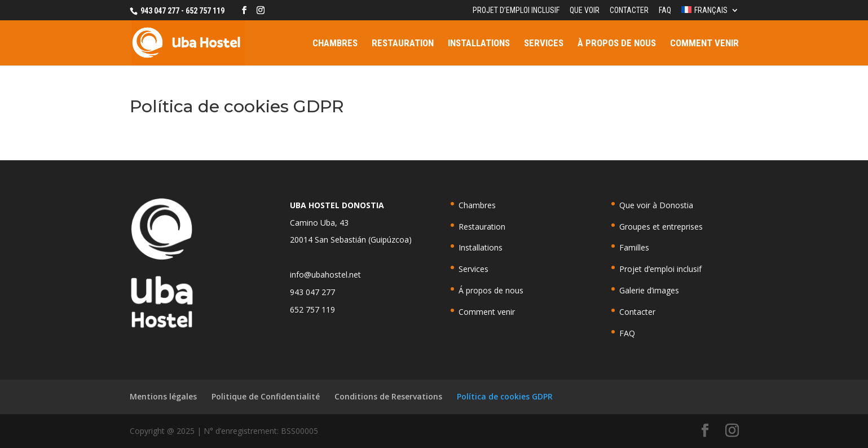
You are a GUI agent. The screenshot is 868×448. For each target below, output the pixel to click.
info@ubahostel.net (325, 274)
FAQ (665, 10)
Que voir (585, 10)
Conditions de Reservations (388, 396)
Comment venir (704, 44)
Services (544, 44)
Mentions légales (163, 396)
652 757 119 (312, 309)
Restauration (403, 44)
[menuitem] (710, 13)
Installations (479, 44)
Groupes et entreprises (661, 227)
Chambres (335, 44)
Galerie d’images (649, 290)
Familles (634, 247)
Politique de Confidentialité (266, 396)
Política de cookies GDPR (505, 396)
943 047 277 (312, 292)
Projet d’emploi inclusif (516, 10)
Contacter (629, 10)
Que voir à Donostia (656, 205)
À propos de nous (617, 44)
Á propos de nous (491, 290)
